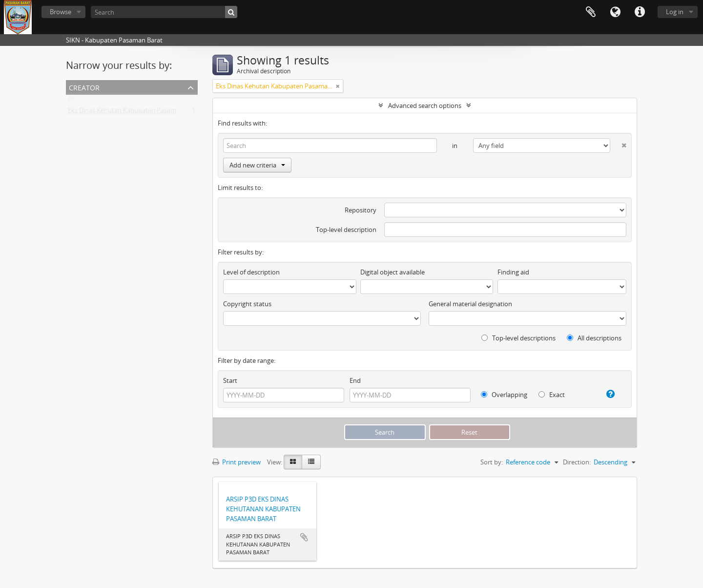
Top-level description (346, 230)
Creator (84, 87)
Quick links (640, 12)
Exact (552, 395)
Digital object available (393, 272)
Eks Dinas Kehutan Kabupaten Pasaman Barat (134, 112)
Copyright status (247, 304)
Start (230, 380)
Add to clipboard (304, 537)
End (355, 380)
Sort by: (492, 462)
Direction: (577, 462)
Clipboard (591, 12)
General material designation (470, 304)
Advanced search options (425, 105)
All (71, 101)
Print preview (237, 462)
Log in (675, 12)
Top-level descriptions (518, 338)
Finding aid (513, 272)
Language (615, 12)
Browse (61, 12)
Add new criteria (257, 165)
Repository (361, 210)
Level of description (251, 272)
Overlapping (504, 395)
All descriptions (594, 338)
